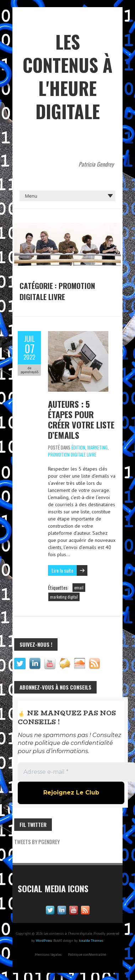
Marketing (98, 447)
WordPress (44, 941)
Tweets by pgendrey (37, 842)
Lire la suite (62, 570)
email (79, 588)
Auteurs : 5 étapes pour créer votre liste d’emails (81, 419)
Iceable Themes (91, 941)
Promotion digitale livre (72, 455)
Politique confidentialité (87, 954)
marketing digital (64, 597)
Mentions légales (48, 954)
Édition (78, 447)
